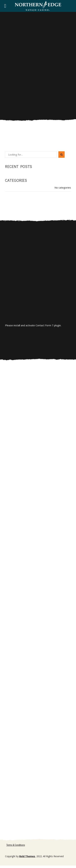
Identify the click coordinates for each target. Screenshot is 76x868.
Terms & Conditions (16, 845)
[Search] (61, 155)
